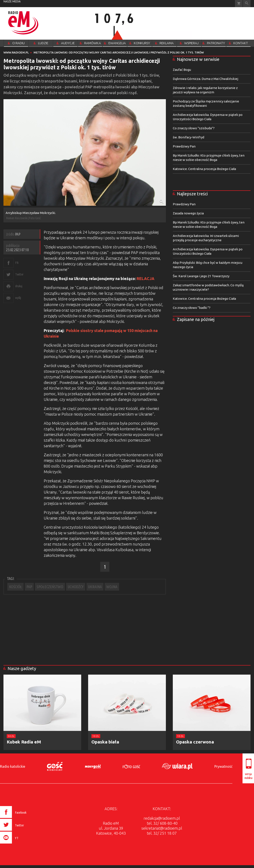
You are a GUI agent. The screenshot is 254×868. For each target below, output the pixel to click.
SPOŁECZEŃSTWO (50, 587)
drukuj (19, 286)
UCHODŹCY (76, 587)
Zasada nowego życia (188, 213)
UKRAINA (95, 587)
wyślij (18, 298)
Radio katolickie (13, 766)
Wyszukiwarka (247, 4)
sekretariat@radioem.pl (162, 828)
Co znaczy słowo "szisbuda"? (194, 128)
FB (17, 263)
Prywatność (223, 766)
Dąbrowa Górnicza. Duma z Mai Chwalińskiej (205, 79)
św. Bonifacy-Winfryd (188, 137)
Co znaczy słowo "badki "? (192, 308)
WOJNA (112, 587)
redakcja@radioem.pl (162, 818)
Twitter (19, 274)
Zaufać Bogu (182, 70)
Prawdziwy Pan (184, 146)
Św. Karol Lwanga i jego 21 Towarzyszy (201, 276)
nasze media (12, 1)
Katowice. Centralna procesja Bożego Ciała (204, 169)
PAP (29, 587)
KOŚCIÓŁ (15, 587)
